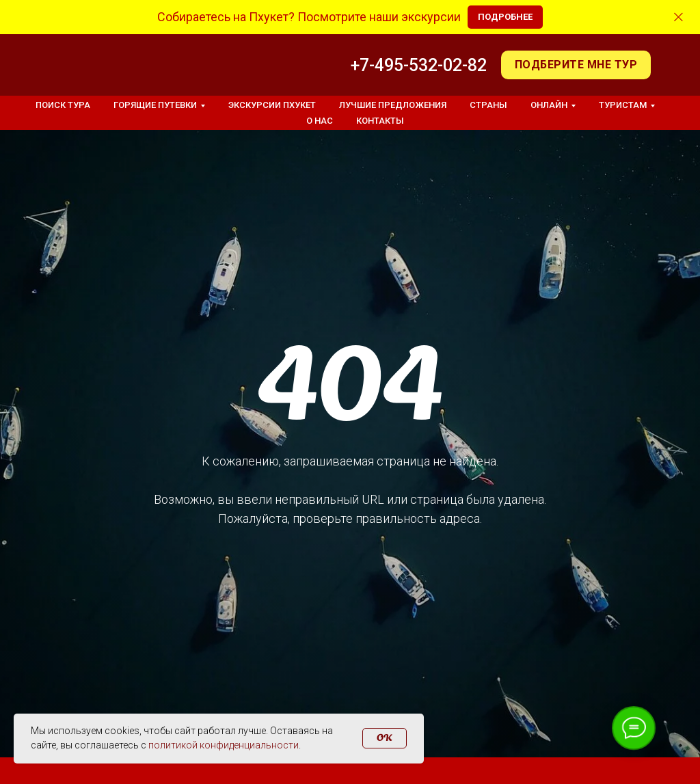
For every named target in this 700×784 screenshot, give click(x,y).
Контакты (380, 121)
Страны (488, 105)
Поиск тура (63, 105)
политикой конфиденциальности (224, 745)
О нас (320, 121)
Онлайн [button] (549, 105)
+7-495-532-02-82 (419, 65)
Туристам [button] (623, 105)
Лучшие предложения (393, 105)
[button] (576, 65)
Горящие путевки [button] (155, 105)
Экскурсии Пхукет (272, 105)
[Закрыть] (678, 17)
